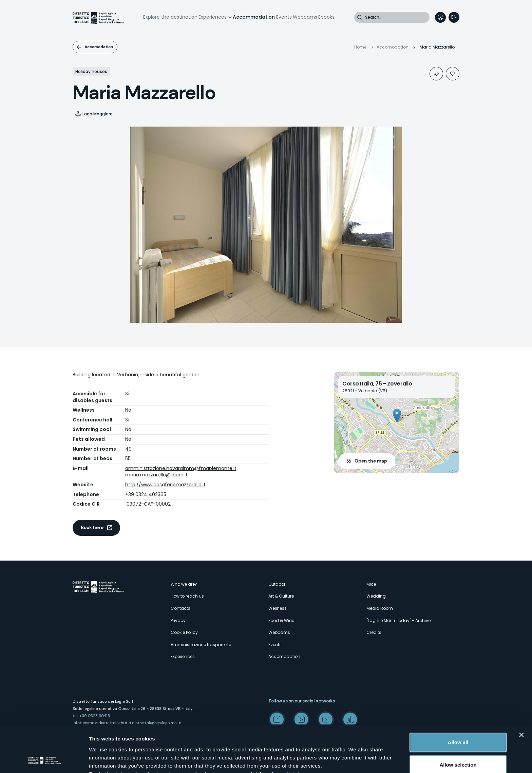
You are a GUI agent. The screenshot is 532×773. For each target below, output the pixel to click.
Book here (92, 527)
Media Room (380, 608)
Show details (356, 760)
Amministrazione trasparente (201, 645)
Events (284, 17)
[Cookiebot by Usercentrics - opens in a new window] (44, 760)
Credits (374, 632)
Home (360, 47)
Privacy (178, 620)
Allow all (458, 698)
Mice (371, 584)
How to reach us (187, 596)
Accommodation (254, 17)
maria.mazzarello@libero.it (156, 475)
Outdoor (277, 584)
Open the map (371, 461)
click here (297, 729)
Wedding (376, 596)
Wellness (278, 608)
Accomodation (99, 47)
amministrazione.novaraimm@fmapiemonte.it (181, 468)
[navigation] (454, 17)
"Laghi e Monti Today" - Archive (398, 620)
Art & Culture (281, 596)
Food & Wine (281, 620)
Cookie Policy (184, 632)
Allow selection (458, 721)
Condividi (436, 74)
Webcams (305, 17)
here (180, 738)
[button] (397, 416)
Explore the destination (170, 17)
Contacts (180, 608)
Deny (458, 743)
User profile (440, 17)
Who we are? (184, 584)
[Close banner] (521, 691)
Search (360, 17)
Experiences (213, 17)
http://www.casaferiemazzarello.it (165, 485)
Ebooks (326, 17)
